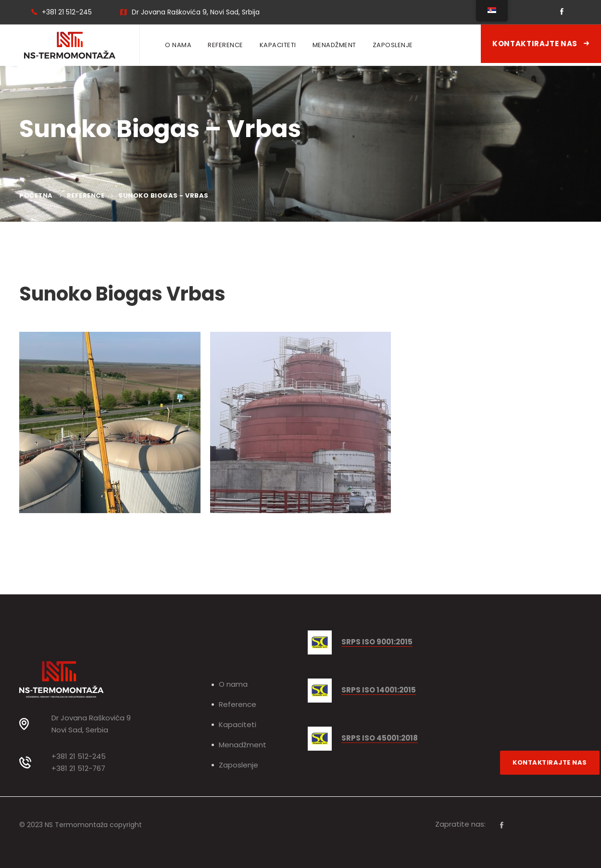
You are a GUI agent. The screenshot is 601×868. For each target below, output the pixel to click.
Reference (86, 195)
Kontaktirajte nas (541, 44)
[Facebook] (502, 825)
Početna (36, 195)
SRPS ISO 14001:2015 (379, 690)
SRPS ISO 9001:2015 (377, 642)
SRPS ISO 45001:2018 (380, 738)
